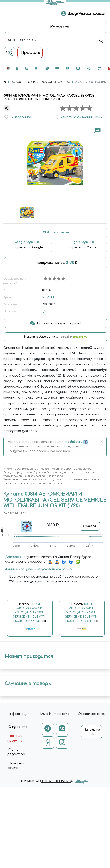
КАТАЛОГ (17, 82)
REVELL (49, 297)
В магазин (90, 526)
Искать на (30, 618)
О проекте (18, 727)
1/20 (45, 311)
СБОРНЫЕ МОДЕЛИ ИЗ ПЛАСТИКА (49, 82)
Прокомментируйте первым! (56, 323)
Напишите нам (92, 732)
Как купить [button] (15, 513)
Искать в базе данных (56, 337)
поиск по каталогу (20, 41)
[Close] (101, 442)
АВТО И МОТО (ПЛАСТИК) (91, 82)
